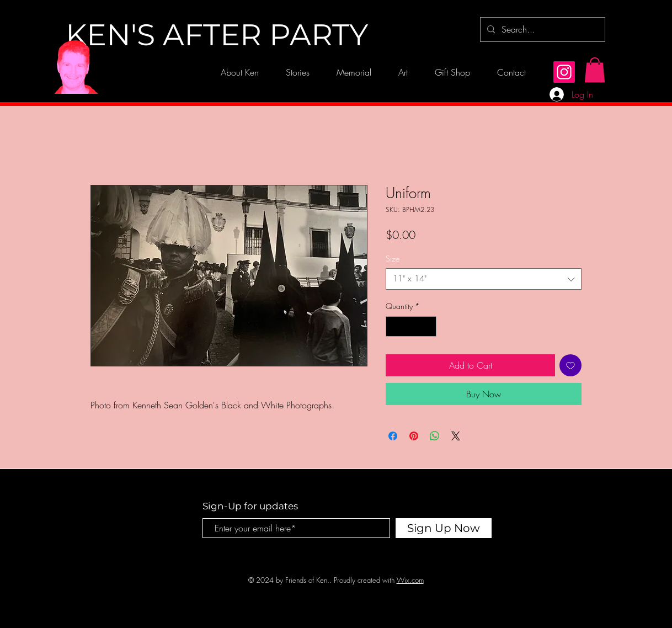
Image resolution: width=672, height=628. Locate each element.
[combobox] (484, 279)
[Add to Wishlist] (570, 365)
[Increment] (428, 326)
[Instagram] (564, 72)
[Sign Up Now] (444, 528)
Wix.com (410, 580)
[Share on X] (456, 436)
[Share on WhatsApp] (435, 436)
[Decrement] (394, 326)
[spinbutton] (411, 326)
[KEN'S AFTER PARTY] (217, 35)
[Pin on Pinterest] (414, 436)
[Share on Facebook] (393, 436)
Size (393, 259)
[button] (595, 70)
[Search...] (542, 30)
